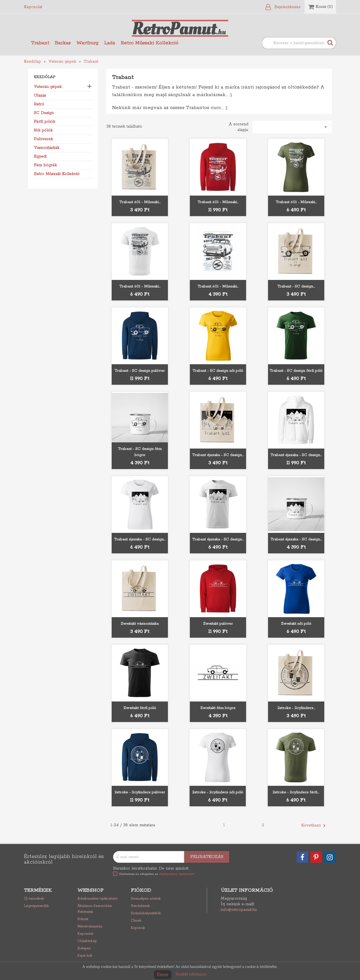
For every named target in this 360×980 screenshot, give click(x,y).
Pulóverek (43, 139)
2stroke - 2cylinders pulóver (140, 792)
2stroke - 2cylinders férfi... (296, 792)
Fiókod (141, 890)
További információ (191, 974)
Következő (314, 826)
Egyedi (40, 157)
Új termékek (34, 899)
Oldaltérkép (87, 941)
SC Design (44, 113)
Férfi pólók (44, 122)
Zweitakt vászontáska (140, 624)
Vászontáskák (47, 148)
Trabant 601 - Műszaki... (140, 202)
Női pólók (43, 130)
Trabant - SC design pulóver (140, 371)
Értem (163, 975)
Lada (110, 43)
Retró (39, 104)
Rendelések (140, 906)
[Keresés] (299, 43)
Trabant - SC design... (296, 287)
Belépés (84, 948)
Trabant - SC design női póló (218, 371)
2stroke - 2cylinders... (296, 708)
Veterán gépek (48, 87)
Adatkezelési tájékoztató (97, 899)
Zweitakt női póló (296, 624)
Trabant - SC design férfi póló (296, 371)
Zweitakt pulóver (218, 624)
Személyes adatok (146, 899)
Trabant (40, 43)
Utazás (40, 96)
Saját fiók (85, 956)
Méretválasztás (90, 926)
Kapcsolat (33, 7)
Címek (136, 921)
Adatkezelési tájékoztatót (177, 874)
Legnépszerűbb (36, 906)
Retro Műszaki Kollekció (149, 43)
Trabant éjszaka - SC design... (218, 455)
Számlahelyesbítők (146, 913)
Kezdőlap (45, 77)
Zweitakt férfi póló (140, 708)
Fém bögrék (45, 165)
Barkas (63, 43)
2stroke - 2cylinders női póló (218, 792)
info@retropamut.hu (239, 910)
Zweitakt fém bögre (218, 708)
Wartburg (87, 43)
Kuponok (138, 928)
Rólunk (83, 919)
